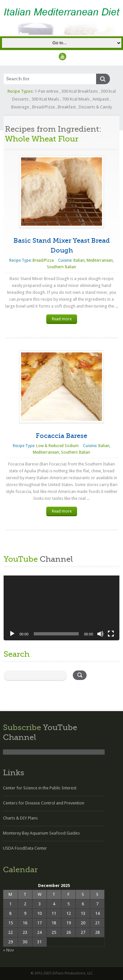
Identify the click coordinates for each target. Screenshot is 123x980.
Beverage (20, 107)
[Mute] (100, 634)
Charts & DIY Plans (20, 818)
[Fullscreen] (111, 634)
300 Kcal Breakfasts (80, 91)
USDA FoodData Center (25, 848)
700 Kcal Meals (76, 99)
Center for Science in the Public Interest (40, 788)
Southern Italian (61, 267)
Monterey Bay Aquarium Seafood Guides (41, 833)
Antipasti (101, 99)
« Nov (8, 950)
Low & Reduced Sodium (57, 446)
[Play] (12, 634)
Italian (79, 260)
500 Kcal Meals (45, 99)
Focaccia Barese (61, 436)
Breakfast (67, 107)
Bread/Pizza (43, 107)
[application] (61, 608)
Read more (62, 319)
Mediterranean (100, 260)
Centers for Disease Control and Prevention (44, 803)
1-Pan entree (46, 91)
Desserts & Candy (95, 107)
